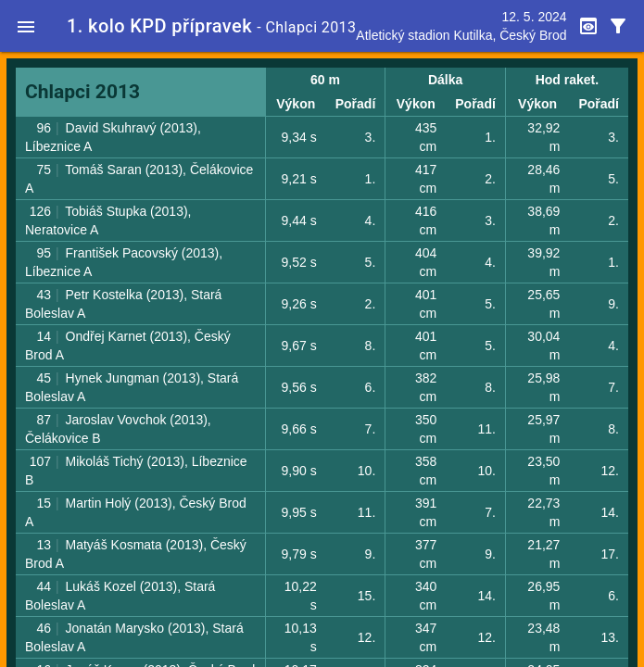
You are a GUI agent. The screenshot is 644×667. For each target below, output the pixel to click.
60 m (325, 80)
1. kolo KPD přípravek (159, 26)
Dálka (445, 80)
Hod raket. (567, 80)
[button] (26, 26)
